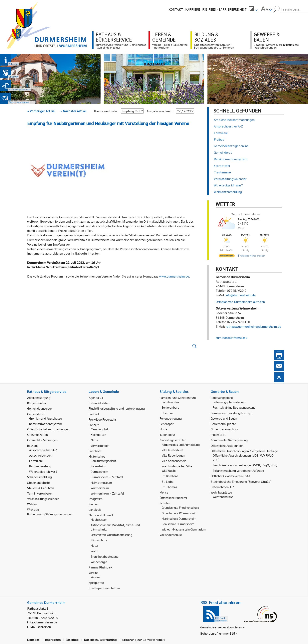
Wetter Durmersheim (246, 214)
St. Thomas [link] (169, 487)
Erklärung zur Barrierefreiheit (144, 640)
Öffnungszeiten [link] (37, 434)
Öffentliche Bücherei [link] (173, 498)
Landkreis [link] (95, 509)
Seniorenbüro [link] (170, 407)
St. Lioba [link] (168, 481)
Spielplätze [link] (96, 583)
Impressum (53, 640)
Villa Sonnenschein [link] (174, 461)
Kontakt (176, 9)
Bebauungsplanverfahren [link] (229, 402)
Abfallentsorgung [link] (39, 398)
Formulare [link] (36, 461)
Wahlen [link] (32, 504)
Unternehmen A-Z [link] (222, 487)
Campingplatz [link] (100, 429)
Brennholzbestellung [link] (105, 556)
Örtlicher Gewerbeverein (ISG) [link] (230, 476)
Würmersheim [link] (100, 488)
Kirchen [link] (94, 504)
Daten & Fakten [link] (99, 403)
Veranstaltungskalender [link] (43, 499)
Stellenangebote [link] (38, 482)
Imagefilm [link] (96, 499)
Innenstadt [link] (218, 434)
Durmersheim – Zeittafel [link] (107, 477)
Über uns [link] (167, 413)
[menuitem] (253, 9)
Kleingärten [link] (98, 434)
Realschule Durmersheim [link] (178, 524)
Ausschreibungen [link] (40, 455)
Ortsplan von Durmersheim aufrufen (240, 302)
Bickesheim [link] (98, 466)
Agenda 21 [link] (96, 398)
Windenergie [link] (99, 562)
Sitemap (72, 640)
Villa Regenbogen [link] (173, 455)
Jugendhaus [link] (168, 434)
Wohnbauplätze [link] (221, 492)
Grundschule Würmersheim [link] (179, 513)
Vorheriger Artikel (41, 111)
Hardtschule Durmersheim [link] (179, 518)
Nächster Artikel (74, 111)
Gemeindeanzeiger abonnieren (221, 627)
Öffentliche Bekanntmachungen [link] (48, 429)
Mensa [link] (164, 492)
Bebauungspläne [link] (222, 398)
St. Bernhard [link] (170, 476)
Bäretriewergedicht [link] (104, 461)
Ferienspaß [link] (167, 424)
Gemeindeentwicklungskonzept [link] (232, 413)
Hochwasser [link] (99, 519)
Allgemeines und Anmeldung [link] (181, 444)
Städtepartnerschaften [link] (104, 588)
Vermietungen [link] (100, 445)
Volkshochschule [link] (171, 535)
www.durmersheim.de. (175, 276)
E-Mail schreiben (39, 627)
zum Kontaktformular (230, 338)
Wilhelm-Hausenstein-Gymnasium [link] (184, 529)
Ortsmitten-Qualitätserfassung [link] (112, 535)
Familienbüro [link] (170, 402)
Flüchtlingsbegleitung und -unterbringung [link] (117, 408)
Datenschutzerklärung (100, 640)
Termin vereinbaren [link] (40, 493)
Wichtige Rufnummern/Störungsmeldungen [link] (50, 512)
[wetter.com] (227, 256)
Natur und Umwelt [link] (101, 515)
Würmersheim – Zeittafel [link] (107, 493)
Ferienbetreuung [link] (171, 418)
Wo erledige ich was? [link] (43, 471)
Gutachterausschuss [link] (224, 429)
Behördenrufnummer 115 (218, 633)
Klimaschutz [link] (99, 540)
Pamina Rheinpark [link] (101, 567)
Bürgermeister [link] (37, 403)
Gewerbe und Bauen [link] (224, 418)
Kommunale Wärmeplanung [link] (229, 440)
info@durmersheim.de (241, 295)
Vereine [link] (96, 577)
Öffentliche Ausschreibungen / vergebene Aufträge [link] (244, 451)
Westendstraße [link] (223, 497)
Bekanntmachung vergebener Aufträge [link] (238, 470)
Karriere (193, 9)
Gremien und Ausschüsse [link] (46, 418)
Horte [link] (164, 429)
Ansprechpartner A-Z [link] (43, 450)
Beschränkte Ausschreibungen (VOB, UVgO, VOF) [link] (245, 465)
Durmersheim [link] (99, 471)
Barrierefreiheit (233, 9)
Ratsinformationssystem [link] (46, 424)
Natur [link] (95, 440)
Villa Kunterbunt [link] (173, 450)
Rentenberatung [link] (40, 466)
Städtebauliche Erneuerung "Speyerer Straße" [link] (241, 481)
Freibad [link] (94, 414)
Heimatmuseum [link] (101, 482)
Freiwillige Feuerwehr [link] (102, 419)
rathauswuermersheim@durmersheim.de (253, 326)
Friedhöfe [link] (95, 451)
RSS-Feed (209, 9)
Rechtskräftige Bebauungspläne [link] (234, 407)
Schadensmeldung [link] (39, 477)
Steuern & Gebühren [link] (41, 488)
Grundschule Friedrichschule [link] (180, 507)
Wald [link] (94, 551)
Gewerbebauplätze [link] (223, 424)
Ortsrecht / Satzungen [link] (42, 440)
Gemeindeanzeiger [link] (40, 408)
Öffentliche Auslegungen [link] (227, 445)
